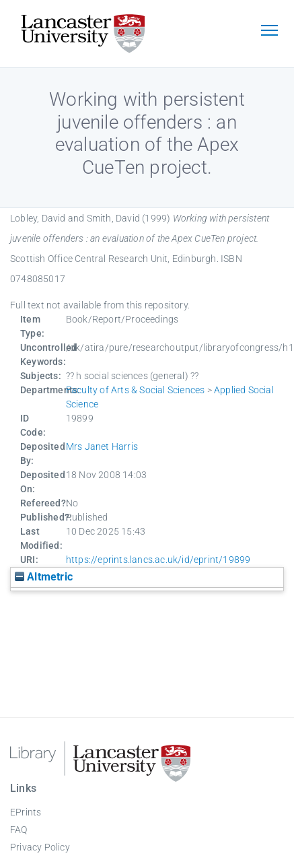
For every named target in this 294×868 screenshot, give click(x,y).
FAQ (19, 830)
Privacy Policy (40, 847)
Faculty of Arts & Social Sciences (136, 390)
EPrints (26, 812)
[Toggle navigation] (269, 32)
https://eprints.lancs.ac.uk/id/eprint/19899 (158, 560)
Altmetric (44, 577)
